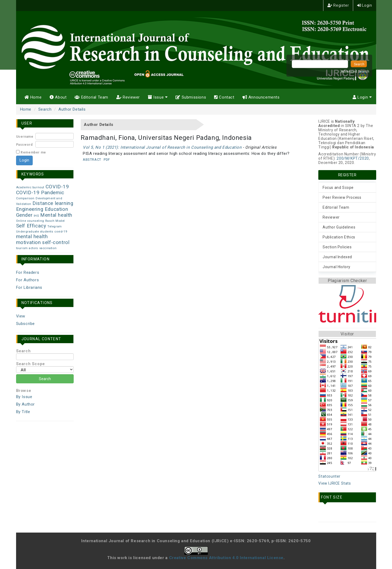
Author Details (72, 109)
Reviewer (128, 97)
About (58, 97)
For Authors (28, 280)
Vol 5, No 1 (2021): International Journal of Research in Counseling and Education (162, 147)
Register (338, 5)
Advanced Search (355, 72)
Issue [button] (158, 97)
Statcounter (329, 476)
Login (365, 5)
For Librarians (29, 287)
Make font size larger (348, 513)
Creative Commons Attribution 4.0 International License (226, 558)
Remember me (33, 152)
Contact (224, 97)
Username (25, 137)
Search (45, 109)
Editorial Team (91, 97)
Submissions (191, 97)
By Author (25, 404)
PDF (107, 160)
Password (24, 145)
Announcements (261, 97)
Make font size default (336, 513)
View (21, 316)
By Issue (24, 397)
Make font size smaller (324, 513)
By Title (23, 412)
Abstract (92, 160)
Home (33, 97)
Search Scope (45, 367)
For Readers (28, 272)
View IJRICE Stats (335, 483)
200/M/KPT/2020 (353, 158)
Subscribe (25, 324)
